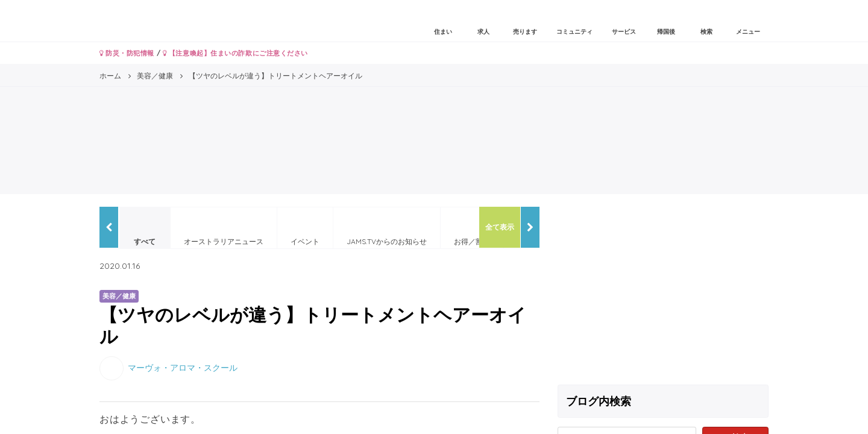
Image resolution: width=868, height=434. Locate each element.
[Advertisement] (663, 291)
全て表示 (500, 227)
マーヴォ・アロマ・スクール (183, 367)
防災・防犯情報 (127, 53)
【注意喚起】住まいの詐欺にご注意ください (235, 53)
